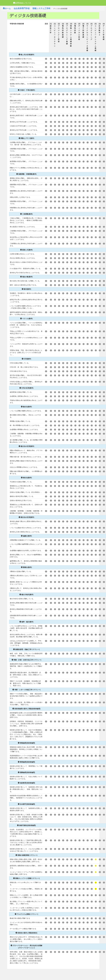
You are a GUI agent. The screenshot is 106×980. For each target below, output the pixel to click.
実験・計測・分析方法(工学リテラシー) (26, 660)
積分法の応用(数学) (26, 517)
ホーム (7, 8)
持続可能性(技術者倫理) (26, 825)
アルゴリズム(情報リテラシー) (26, 914)
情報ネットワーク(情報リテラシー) (26, 878)
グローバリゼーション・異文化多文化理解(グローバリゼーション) (26, 947)
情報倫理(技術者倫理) (26, 743)
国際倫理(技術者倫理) (26, 772)
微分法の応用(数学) (26, 446)
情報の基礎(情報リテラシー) (26, 855)
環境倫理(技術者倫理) (26, 762)
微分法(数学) (26, 407)
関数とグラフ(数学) (26, 138)
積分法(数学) (26, 478)
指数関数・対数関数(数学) (26, 174)
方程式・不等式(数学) (26, 90)
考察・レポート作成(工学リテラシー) (26, 690)
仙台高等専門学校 (22, 8)
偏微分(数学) (26, 536)
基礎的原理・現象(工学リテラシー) (26, 649)
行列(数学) (26, 359)
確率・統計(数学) (26, 622)
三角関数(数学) (26, 214)
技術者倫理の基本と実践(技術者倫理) (26, 709)
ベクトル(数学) (26, 319)
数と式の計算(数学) (26, 55)
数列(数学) (26, 289)
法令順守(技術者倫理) (26, 804)
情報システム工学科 (41, 8)
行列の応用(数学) (26, 388)
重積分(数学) (26, 567)
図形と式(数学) (26, 250)
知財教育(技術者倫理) (26, 783)
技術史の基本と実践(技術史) (26, 933)
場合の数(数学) (26, 277)
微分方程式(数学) (26, 595)
